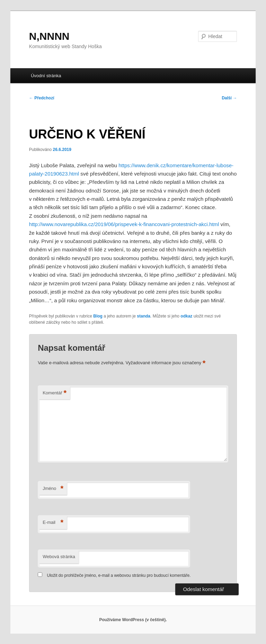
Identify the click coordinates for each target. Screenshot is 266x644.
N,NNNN (49, 36)
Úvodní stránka (46, 76)
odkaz (186, 316)
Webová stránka (59, 557)
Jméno (53, 489)
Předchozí (42, 98)
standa (144, 316)
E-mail (53, 523)
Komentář (55, 393)
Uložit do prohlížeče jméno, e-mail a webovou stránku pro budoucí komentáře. (119, 575)
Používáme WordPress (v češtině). (133, 620)
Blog (98, 316)
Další (229, 98)
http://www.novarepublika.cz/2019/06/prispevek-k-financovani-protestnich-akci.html (124, 224)
